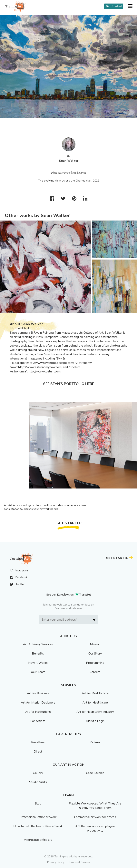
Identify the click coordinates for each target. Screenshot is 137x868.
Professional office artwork (38, 817)
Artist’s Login (95, 721)
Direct (38, 752)
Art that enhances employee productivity (95, 828)
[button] (130, 6)
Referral (95, 742)
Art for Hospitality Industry (95, 712)
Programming (95, 663)
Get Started (114, 6)
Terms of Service (79, 862)
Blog (38, 804)
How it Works (38, 663)
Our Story (95, 654)
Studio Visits (38, 782)
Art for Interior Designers (38, 703)
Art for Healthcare (95, 703)
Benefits (38, 654)
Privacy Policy (56, 862)
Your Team (38, 672)
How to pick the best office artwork (38, 826)
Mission (95, 644)
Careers (95, 672)
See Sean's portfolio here (69, 384)
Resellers (38, 742)
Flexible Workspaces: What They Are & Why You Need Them (95, 806)
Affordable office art (38, 840)
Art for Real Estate (95, 693)
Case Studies (95, 773)
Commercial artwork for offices (95, 817)
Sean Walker (69, 161)
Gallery (38, 773)
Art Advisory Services (38, 644)
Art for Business (38, 693)
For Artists (38, 721)
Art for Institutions (38, 712)
